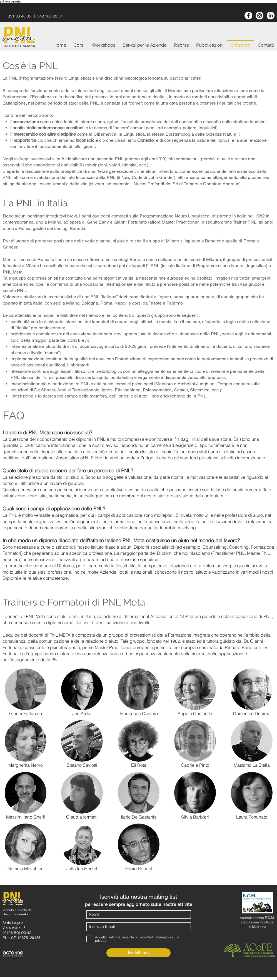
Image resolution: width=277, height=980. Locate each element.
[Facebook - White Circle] (248, 16)
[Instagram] (259, 16)
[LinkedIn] (271, 16)
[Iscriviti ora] (138, 953)
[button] (26, 689)
